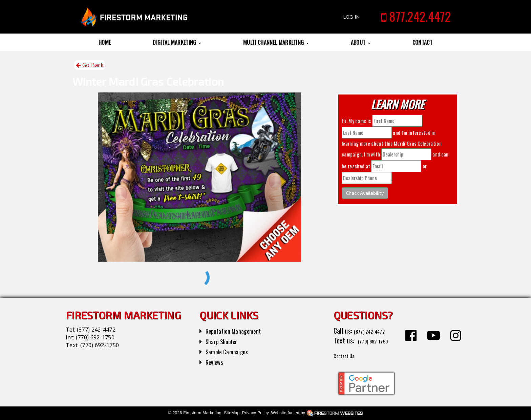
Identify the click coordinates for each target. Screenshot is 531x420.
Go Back (90, 65)
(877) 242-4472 (96, 330)
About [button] (361, 42)
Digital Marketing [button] (177, 42)
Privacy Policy (255, 413)
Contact (422, 42)
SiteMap (232, 413)
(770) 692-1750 (95, 337)
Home (105, 42)
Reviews (216, 362)
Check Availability (365, 193)
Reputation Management (238, 331)
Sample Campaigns (230, 351)
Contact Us (348, 355)
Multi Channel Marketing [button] (276, 42)
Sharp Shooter (225, 341)
